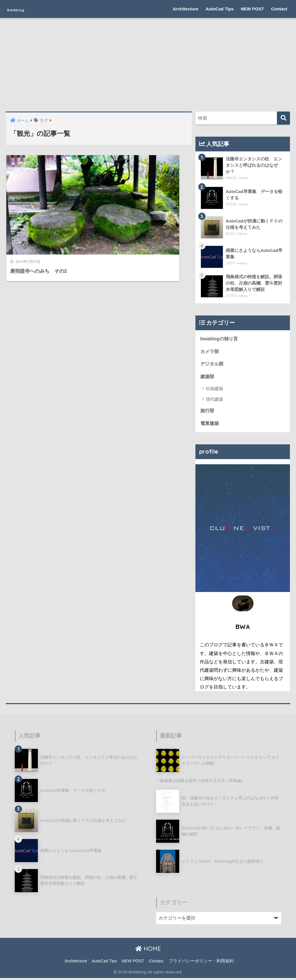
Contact (279, 9)
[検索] (283, 118)
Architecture (186, 9)
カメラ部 (210, 352)
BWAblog (23, 9)
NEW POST (252, 9)
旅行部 (208, 412)
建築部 (208, 377)
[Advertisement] (148, 68)
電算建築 (210, 425)
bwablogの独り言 (220, 339)
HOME (148, 951)
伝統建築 (214, 390)
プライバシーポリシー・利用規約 (201, 963)
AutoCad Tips (220, 9)
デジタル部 (213, 364)
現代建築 (214, 400)
